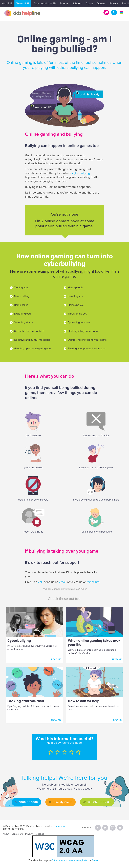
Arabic (64, 860)
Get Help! (106, 12)
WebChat (93, 582)
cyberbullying (81, 173)
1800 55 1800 (114, 12)
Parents (64, 4)
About (89, 4)
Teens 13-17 (23, 4)
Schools (77, 4)
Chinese (56, 860)
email (63, 582)
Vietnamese (75, 860)
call (40, 582)
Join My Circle (63, 802)
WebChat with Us (99, 802)
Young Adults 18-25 (44, 4)
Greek (95, 860)
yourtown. (61, 826)
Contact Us (17, 834)
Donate (101, 4)
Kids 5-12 (7, 4)
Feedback (40, 834)
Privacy (114, 4)
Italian (85, 860)
